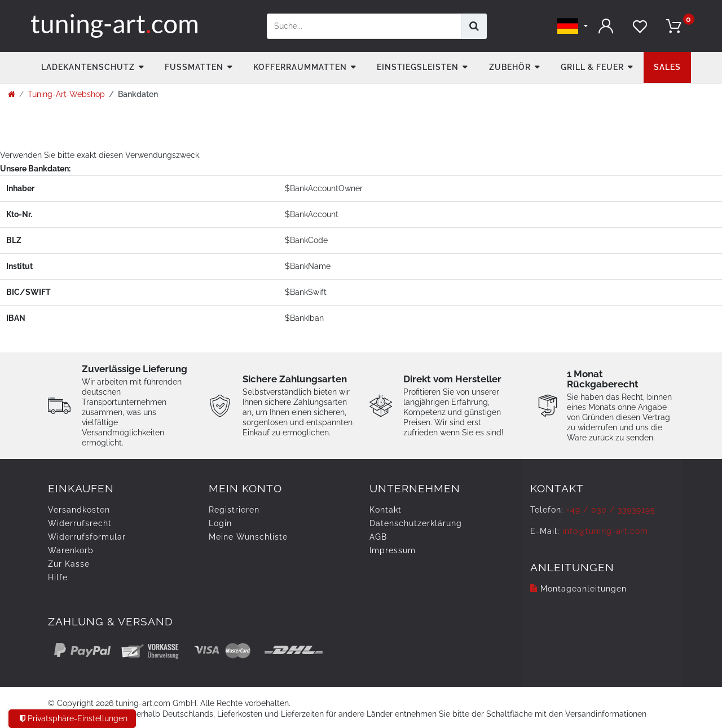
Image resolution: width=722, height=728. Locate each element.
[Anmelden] (606, 26)
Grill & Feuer (592, 67)
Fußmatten (194, 67)
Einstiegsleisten (418, 67)
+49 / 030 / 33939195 (611, 510)
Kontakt (386, 510)
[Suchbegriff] (364, 26)
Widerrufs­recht (80, 523)
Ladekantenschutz (88, 67)
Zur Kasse (69, 564)
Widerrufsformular (87, 537)
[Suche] (474, 26)
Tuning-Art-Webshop (66, 94)
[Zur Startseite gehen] (12, 94)
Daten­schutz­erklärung (416, 523)
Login (220, 523)
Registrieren (234, 510)
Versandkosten (79, 510)
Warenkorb (71, 550)
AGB (378, 537)
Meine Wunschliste (248, 537)
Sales (667, 67)
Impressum (393, 550)
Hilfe (58, 577)
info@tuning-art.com (605, 531)
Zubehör (510, 67)
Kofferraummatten (300, 67)
